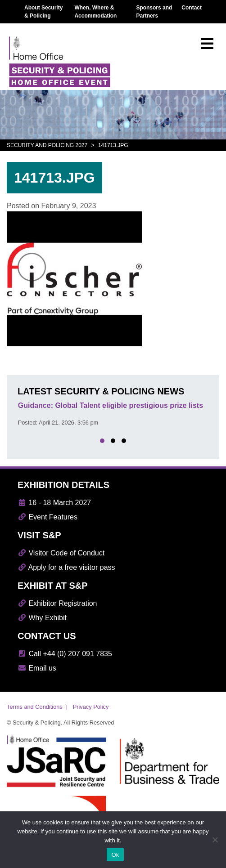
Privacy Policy (91, 707)
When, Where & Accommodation (95, 12)
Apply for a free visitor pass (66, 567)
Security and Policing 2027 (47, 145)
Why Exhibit (42, 618)
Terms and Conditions (35, 707)
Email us (37, 668)
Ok (115, 855)
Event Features (47, 517)
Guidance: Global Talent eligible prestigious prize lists (111, 405)
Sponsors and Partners (154, 12)
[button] (102, 441)
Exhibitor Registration (57, 603)
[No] (215, 840)
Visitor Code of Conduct (61, 553)
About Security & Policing (43, 12)
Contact (192, 8)
